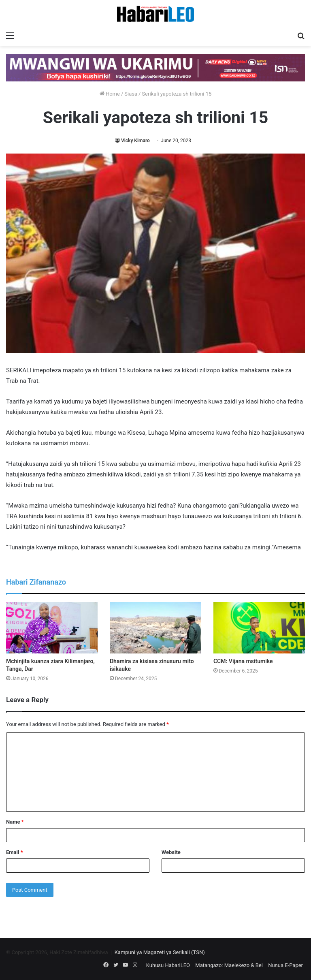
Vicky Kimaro (135, 141)
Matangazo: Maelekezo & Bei (229, 965)
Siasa (131, 94)
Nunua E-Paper (285, 965)
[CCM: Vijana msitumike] (259, 628)
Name (15, 822)
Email (15, 852)
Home (110, 94)
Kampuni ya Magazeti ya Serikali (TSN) (160, 952)
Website (171, 852)
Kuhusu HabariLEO (168, 965)
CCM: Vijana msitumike (243, 661)
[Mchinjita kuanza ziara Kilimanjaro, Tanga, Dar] (52, 628)
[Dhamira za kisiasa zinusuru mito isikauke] (155, 628)
